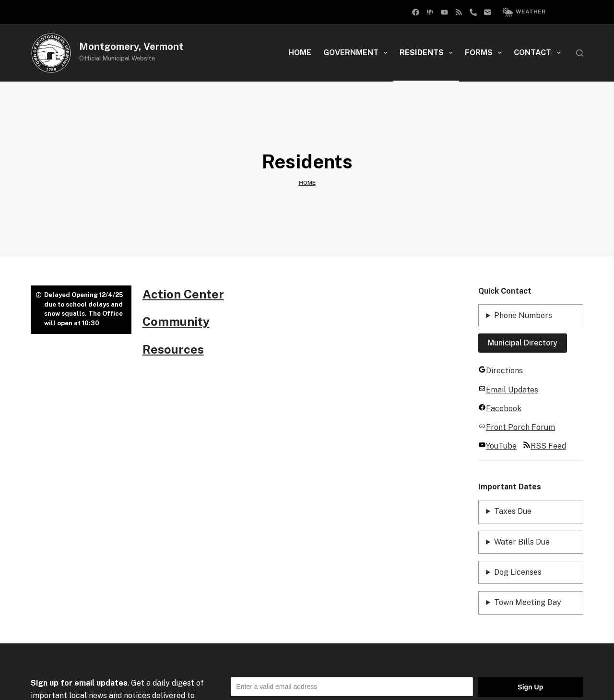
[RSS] (459, 12)
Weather (524, 12)
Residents (428, 53)
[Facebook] (430, 12)
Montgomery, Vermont (131, 47)
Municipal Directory (523, 343)
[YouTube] (444, 12)
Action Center (183, 294)
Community (176, 321)
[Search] (580, 53)
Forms (485, 53)
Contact (539, 53)
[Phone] (473, 12)
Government (357, 53)
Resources (173, 349)
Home (300, 53)
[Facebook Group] (416, 12)
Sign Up (530, 687)
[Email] (488, 12)
